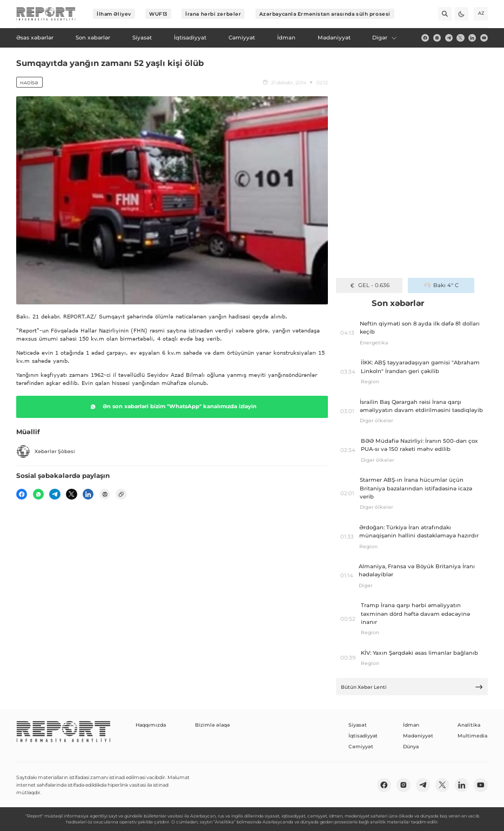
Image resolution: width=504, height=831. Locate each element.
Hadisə (29, 83)
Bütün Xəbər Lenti (412, 687)
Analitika (469, 725)
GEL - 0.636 (369, 285)
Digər (385, 38)
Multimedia (472, 736)
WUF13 (158, 14)
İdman (411, 725)
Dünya (411, 746)
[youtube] (484, 38)
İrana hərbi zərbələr (213, 14)
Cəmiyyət (361, 746)
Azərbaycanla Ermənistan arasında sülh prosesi (325, 14)
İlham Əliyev (114, 14)
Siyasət (358, 725)
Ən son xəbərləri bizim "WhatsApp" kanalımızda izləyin (172, 407)
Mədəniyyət (418, 736)
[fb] (425, 38)
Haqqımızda (151, 725)
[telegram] (449, 38)
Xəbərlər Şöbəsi (46, 451)
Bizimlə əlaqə (213, 725)
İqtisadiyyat (363, 736)
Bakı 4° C (441, 285)
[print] (105, 494)
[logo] (46, 14)
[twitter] (460, 38)
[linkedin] (472, 38)
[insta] (437, 38)
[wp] (38, 494)
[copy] (121, 494)
